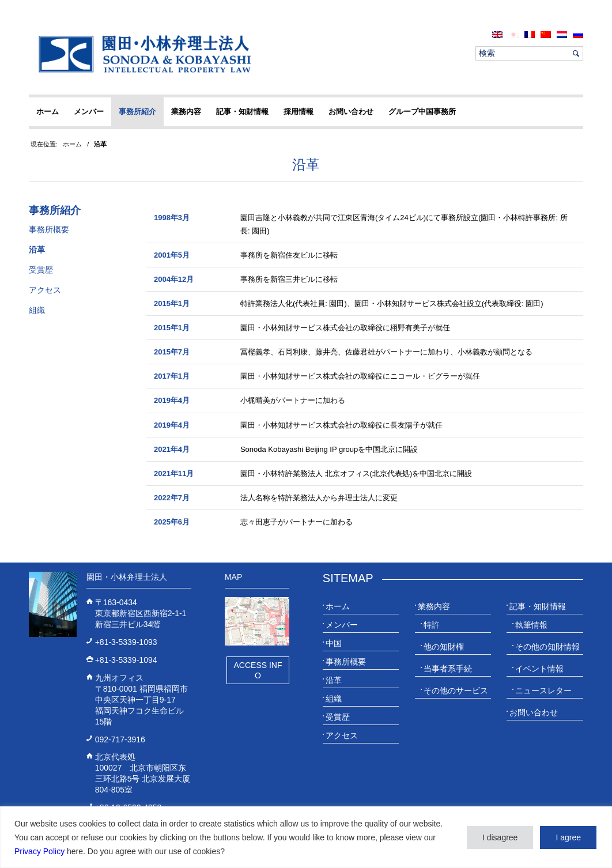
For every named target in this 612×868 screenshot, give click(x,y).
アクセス (45, 290)
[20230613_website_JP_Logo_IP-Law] (142, 54)
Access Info (258, 670)
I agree (568, 837)
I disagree (500, 837)
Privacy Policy (39, 851)
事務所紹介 (55, 210)
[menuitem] (497, 34)
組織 (37, 310)
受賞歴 (41, 270)
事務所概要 (49, 229)
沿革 (306, 165)
